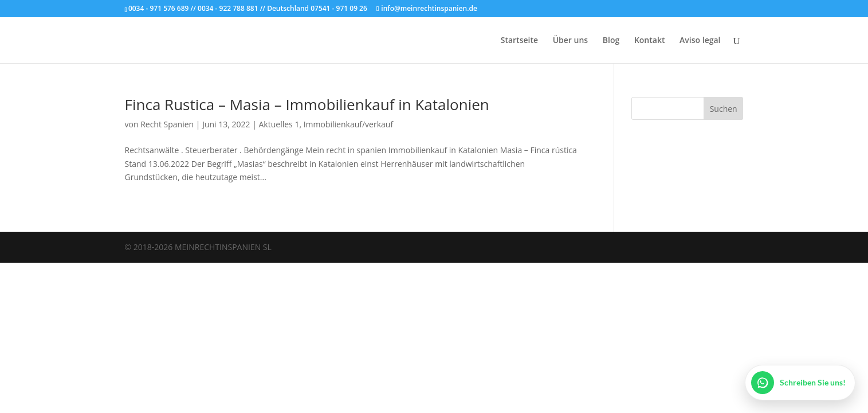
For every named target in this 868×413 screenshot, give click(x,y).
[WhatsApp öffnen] (800, 383)
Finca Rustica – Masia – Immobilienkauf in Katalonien (307, 104)
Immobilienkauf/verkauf (348, 124)
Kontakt (650, 41)
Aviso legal (700, 41)
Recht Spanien (167, 124)
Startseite (519, 41)
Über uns (570, 41)
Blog (611, 41)
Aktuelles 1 (279, 124)
